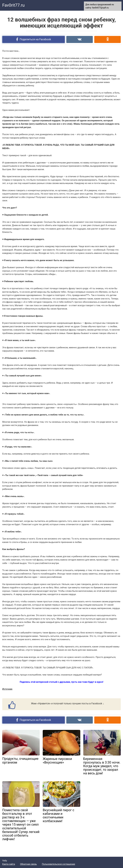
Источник (7, 689)
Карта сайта (9, 864)
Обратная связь (28, 864)
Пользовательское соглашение (58, 864)
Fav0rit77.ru (13, 5)
